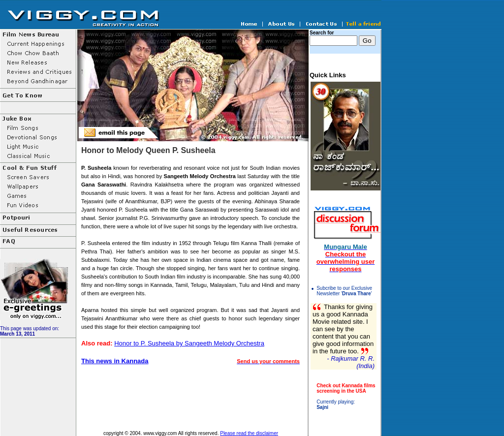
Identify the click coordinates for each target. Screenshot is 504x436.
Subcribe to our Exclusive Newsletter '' (344, 291)
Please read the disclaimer (249, 433)
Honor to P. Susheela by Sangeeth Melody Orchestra (189, 343)
